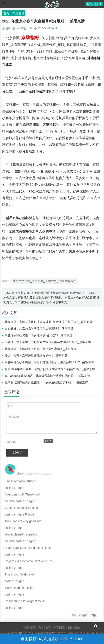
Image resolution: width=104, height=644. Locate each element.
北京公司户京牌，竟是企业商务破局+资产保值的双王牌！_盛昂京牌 (49, 322)
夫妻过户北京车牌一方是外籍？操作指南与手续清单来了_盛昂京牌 (48, 342)
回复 (74, 615)
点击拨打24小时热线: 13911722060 (52, 639)
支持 (81, 615)
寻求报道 (59, 627)
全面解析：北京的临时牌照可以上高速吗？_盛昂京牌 (39, 328)
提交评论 (17, 453)
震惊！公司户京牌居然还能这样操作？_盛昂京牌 (36, 356)
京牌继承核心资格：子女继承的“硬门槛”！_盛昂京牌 (38, 335)
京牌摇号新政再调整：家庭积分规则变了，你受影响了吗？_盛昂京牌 (49, 362)
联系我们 (29, 627)
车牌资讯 (18, 13)
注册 (99, 4)
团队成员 (74, 627)
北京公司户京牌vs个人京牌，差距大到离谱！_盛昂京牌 (40, 349)
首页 (6, 13)
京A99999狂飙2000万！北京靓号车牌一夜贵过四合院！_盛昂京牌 (47, 376)
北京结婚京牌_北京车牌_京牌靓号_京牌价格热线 (44, 281)
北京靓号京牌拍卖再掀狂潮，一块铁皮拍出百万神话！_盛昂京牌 (46, 382)
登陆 (90, 4)
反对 (91, 615)
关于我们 (44, 627)
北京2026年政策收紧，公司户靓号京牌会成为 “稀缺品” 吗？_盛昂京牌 (50, 369)
